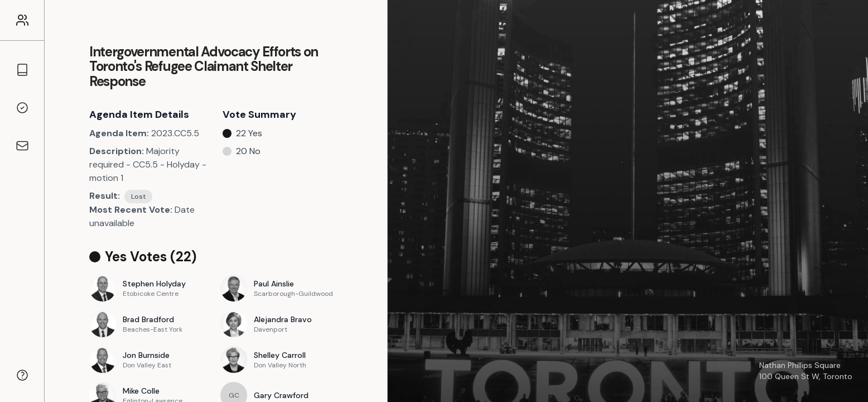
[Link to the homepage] (22, 20)
